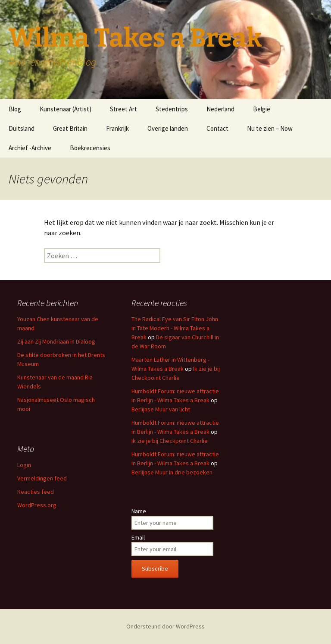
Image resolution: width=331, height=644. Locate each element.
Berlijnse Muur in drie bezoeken (172, 472)
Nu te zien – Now (270, 128)
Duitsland (22, 128)
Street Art (123, 109)
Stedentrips (172, 109)
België (262, 109)
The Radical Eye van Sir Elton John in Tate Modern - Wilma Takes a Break (175, 328)
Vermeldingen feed (42, 478)
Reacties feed (36, 492)
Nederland (220, 109)
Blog (15, 109)
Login (24, 465)
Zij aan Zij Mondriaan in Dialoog (56, 341)
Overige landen (168, 128)
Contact (217, 128)
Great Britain (70, 128)
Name (139, 511)
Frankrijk (117, 128)
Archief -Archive (30, 148)
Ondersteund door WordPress (165, 626)
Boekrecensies (90, 148)
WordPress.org (37, 505)
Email (138, 537)
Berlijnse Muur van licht (161, 409)
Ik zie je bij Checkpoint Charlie (170, 441)
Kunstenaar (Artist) (66, 109)
